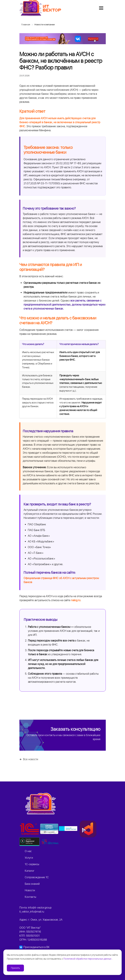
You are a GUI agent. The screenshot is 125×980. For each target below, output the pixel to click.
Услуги (29, 858)
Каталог (30, 871)
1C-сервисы (32, 864)
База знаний (32, 884)
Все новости (31, 759)
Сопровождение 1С (37, 877)
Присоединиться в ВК (37, 947)
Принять (15, 968)
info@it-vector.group (40, 908)
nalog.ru (76, 600)
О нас (28, 851)
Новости (30, 890)
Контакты (30, 897)
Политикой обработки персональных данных (88, 959)
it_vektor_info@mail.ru (32, 912)
